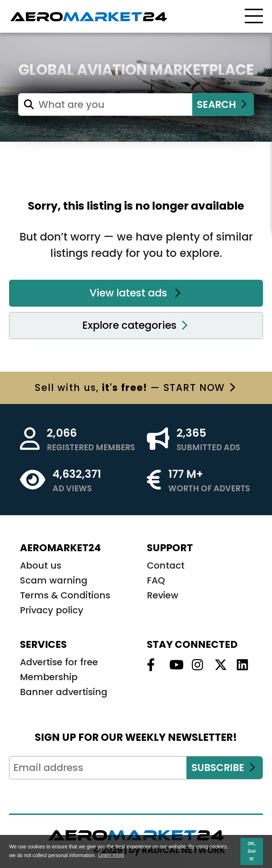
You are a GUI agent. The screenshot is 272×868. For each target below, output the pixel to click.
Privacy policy (52, 610)
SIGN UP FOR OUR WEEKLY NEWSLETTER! (136, 737)
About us (41, 566)
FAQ (156, 580)
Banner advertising (64, 692)
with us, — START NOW (135, 388)
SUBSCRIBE (223, 768)
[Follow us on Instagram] (195, 665)
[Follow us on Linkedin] (240, 665)
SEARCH (222, 104)
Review (163, 595)
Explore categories (135, 325)
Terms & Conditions (65, 595)
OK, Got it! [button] (252, 851)
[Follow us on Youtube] (173, 665)
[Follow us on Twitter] (218, 665)
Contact (166, 566)
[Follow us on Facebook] (151, 665)
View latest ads (135, 293)
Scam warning (54, 580)
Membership (49, 677)
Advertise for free (59, 662)
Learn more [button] (111, 855)
